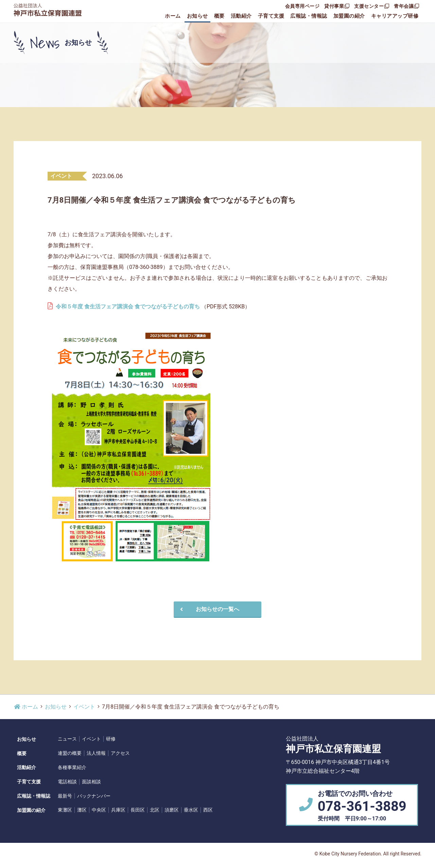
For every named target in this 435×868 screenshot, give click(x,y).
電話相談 (67, 782)
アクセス (120, 753)
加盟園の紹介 (349, 16)
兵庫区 (118, 810)
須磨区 (172, 810)
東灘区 (65, 810)
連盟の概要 (70, 753)
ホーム (173, 16)
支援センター (372, 6)
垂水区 (191, 810)
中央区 (99, 810)
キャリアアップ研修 (395, 16)
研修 (111, 739)
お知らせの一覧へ (209, 609)
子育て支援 (271, 16)
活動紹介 (241, 16)
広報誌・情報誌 (309, 16)
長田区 (138, 810)
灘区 (82, 810)
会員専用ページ (302, 6)
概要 (219, 16)
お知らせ (197, 16)
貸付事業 (337, 6)
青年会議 (406, 6)
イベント (84, 707)
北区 (155, 810)
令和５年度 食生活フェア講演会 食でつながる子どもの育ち (128, 307)
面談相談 (91, 782)
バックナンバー (94, 796)
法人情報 (96, 753)
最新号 (65, 796)
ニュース (67, 739)
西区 (208, 810)
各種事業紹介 (72, 767)
